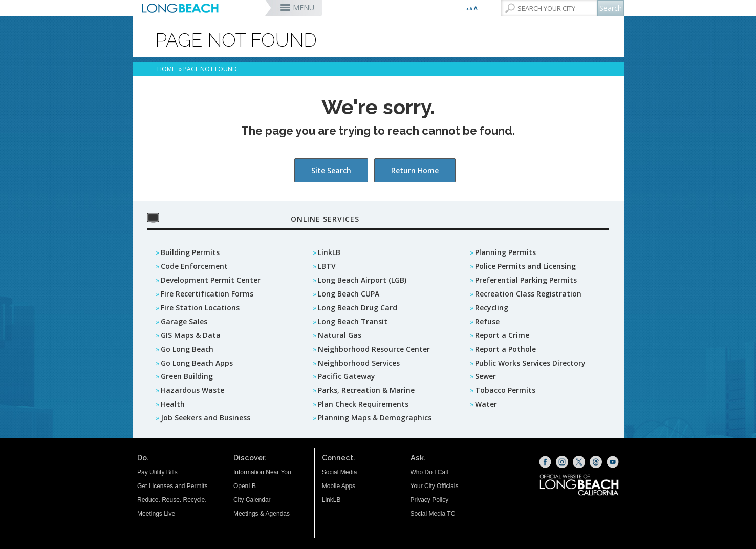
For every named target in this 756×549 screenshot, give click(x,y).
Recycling (492, 308)
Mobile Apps (339, 486)
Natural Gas (340, 335)
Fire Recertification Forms (207, 294)
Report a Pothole (505, 349)
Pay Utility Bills (157, 472)
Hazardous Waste (192, 390)
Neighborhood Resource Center (374, 349)
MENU (304, 7)
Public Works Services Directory (530, 363)
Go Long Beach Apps (197, 363)
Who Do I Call (429, 472)
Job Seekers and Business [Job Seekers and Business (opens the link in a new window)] (206, 418)
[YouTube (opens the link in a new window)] (613, 462)
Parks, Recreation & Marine (366, 390)
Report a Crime (502, 335)
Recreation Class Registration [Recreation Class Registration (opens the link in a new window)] (528, 294)
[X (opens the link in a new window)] (579, 462)
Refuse (487, 321)
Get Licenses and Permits (172, 486)
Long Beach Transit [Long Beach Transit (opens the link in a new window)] (353, 321)
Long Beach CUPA (349, 294)
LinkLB (329, 252)
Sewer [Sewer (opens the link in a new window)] (485, 376)
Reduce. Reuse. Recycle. (172, 500)
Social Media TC (433, 514)
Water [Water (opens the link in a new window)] (486, 404)
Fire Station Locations (200, 308)
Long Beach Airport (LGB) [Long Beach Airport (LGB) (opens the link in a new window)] (362, 280)
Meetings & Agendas (262, 514)
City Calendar (252, 500)
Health (173, 404)
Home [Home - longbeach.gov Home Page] (166, 69)
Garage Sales (184, 321)
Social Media (340, 472)
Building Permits (190, 252)
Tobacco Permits (505, 390)
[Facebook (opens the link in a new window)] (545, 462)
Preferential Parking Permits (526, 280)
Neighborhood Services (359, 363)
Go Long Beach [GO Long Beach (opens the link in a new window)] (187, 349)
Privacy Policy (430, 500)
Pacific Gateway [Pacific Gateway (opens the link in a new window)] (347, 376)
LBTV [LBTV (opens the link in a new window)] (327, 266)
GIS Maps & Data (191, 335)
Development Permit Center (211, 280)
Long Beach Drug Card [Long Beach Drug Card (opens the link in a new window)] (358, 308)
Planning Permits (505, 252)
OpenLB (245, 486)
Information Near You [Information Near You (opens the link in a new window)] (262, 472)
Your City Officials (435, 486)
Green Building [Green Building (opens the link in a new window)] (187, 376)
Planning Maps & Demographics (375, 418)
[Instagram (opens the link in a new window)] (562, 462)
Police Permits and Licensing (525, 266)
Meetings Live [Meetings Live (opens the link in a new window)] (156, 514)
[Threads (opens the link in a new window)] (596, 462)
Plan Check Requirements (363, 404)
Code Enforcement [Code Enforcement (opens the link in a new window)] (194, 266)
